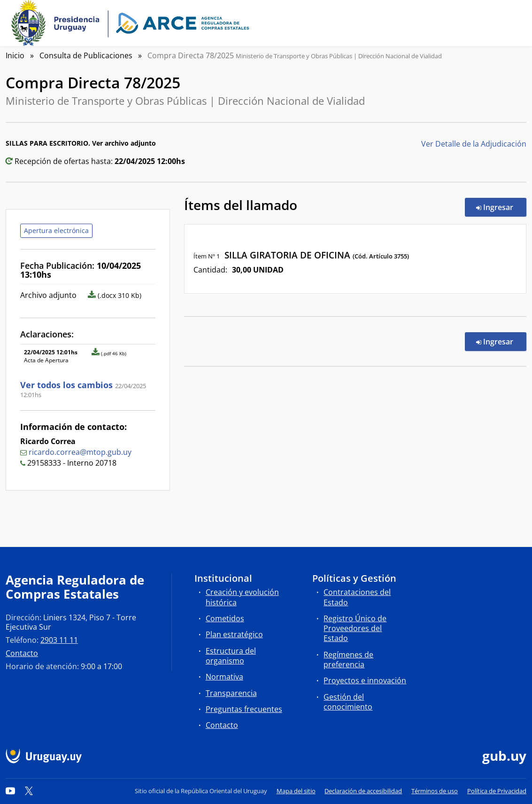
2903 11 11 (59, 640)
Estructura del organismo (231, 656)
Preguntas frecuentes (244, 709)
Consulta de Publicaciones (86, 55)
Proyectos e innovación (365, 680)
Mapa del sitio (296, 791)
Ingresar (501, 207)
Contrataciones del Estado (357, 597)
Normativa (224, 677)
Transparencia (231, 693)
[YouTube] (10, 791)
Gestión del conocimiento (348, 702)
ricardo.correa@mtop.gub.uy (80, 452)
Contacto (22, 653)
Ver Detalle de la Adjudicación (474, 144)
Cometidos (225, 618)
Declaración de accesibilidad (363, 791)
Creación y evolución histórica (242, 597)
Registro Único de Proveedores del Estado (355, 628)
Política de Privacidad (497, 791)
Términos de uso (435, 791)
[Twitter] (29, 791)
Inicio (15, 55)
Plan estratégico (234, 634)
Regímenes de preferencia (348, 660)
